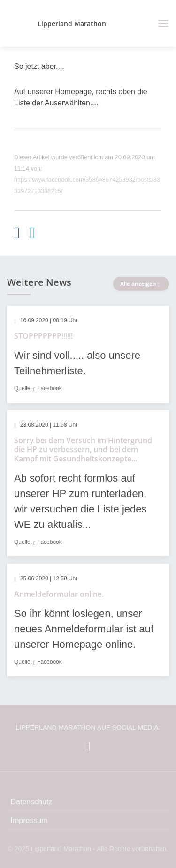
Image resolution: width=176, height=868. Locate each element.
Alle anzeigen (141, 284)
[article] (88, 355)
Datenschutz (32, 802)
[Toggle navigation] (160, 23)
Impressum (29, 820)
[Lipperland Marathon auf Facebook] (88, 746)
